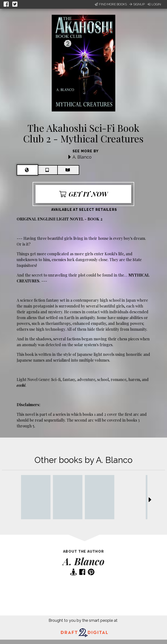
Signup (137, 4)
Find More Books (111, 4)
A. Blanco (82, 157)
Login (154, 4)
